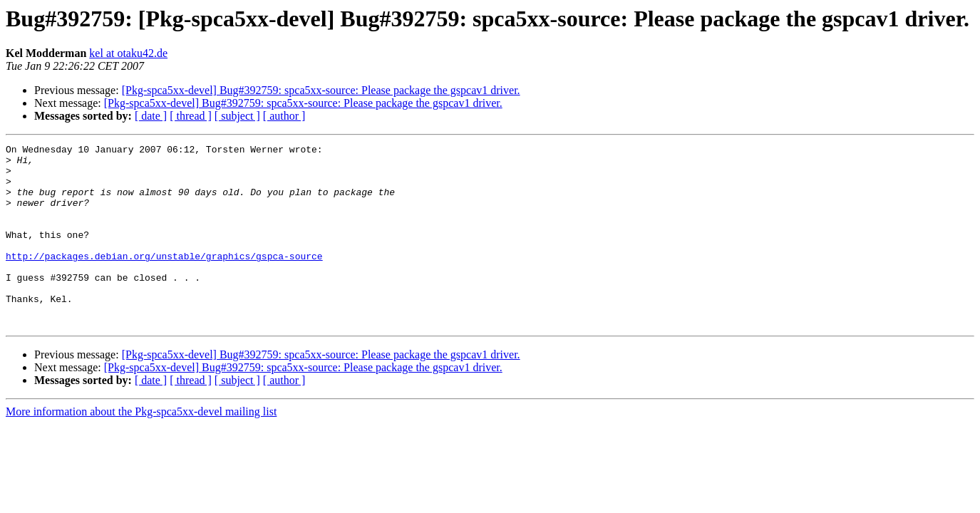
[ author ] (284, 116)
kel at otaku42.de (128, 53)
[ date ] (151, 116)
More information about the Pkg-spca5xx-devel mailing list (141, 448)
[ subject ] (237, 116)
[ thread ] (191, 116)
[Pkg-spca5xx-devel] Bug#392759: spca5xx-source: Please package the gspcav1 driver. (321, 90)
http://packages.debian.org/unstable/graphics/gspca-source (164, 279)
